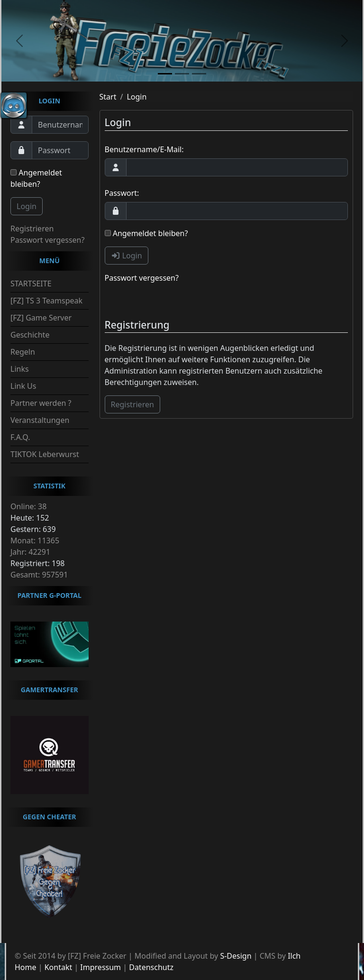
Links (20, 369)
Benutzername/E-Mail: (144, 149)
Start (108, 97)
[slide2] (182, 74)
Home (26, 967)
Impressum (100, 967)
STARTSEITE (31, 284)
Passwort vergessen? (47, 240)
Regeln (23, 352)
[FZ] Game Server (41, 318)
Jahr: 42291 (30, 552)
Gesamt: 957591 (39, 575)
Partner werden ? (41, 403)
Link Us (23, 386)
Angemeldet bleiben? (36, 178)
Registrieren (32, 229)
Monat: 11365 (35, 540)
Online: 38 (28, 506)
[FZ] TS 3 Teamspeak (46, 301)
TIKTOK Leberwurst (45, 454)
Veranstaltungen (40, 420)
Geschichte (30, 335)
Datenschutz (151, 967)
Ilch (294, 956)
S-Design (236, 956)
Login (27, 206)
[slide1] (165, 74)
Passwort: (122, 193)
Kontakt (59, 967)
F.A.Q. (20, 437)
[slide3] (199, 74)
